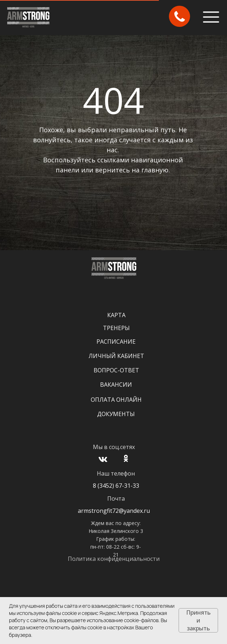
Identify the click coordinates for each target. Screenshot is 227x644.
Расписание (116, 342)
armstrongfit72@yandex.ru (114, 511)
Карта (116, 315)
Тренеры (116, 328)
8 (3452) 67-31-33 (116, 486)
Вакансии (116, 385)
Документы (116, 414)
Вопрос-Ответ (116, 370)
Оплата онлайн (116, 400)
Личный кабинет (116, 356)
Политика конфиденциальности (114, 559)
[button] (180, 16)
